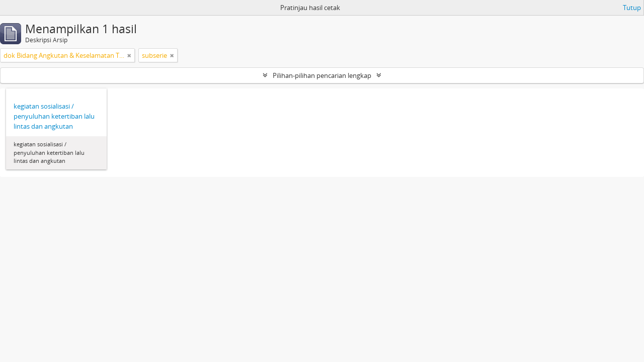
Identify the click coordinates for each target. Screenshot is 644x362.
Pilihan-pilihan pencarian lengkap (322, 75)
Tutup (632, 8)
